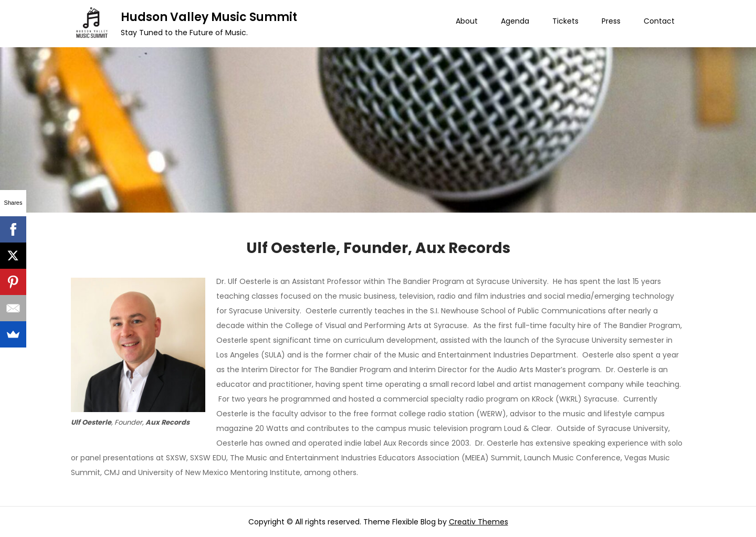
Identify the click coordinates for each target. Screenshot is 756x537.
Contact (659, 21)
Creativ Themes (479, 522)
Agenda (515, 21)
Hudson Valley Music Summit (209, 17)
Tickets (565, 21)
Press (611, 21)
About (467, 21)
